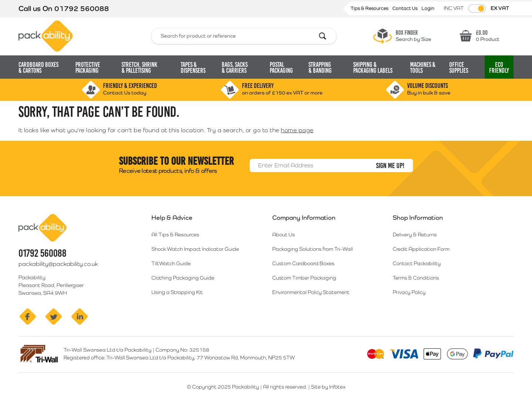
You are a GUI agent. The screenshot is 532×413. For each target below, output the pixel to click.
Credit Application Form (421, 249)
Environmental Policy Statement (311, 292)
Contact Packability (417, 263)
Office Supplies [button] (459, 68)
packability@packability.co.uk (58, 264)
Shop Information (418, 218)
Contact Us (405, 8)
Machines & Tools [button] (423, 68)
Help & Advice (172, 218)
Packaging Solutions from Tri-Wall (313, 249)
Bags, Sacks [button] (235, 68)
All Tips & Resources (175, 235)
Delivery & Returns (415, 235)
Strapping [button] (320, 68)
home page (297, 130)
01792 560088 (82, 8)
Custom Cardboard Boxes (303, 263)
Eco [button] (499, 68)
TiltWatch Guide (171, 263)
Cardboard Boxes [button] (38, 68)
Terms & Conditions (416, 278)
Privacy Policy (409, 292)
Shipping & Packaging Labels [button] (373, 68)
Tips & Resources (370, 8)
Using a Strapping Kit (177, 292)
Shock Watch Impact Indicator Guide (195, 249)
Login (428, 8)
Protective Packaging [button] (88, 68)
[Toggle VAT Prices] (477, 8)
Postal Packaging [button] (281, 68)
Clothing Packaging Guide (183, 278)
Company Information (304, 218)
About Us (284, 235)
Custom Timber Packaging (304, 278)
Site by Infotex (328, 387)
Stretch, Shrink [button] (139, 68)
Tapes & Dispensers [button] (193, 68)
